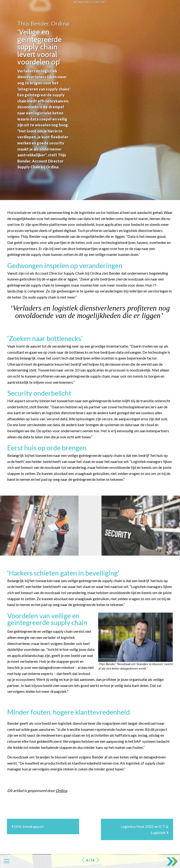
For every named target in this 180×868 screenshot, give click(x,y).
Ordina (61, 790)
